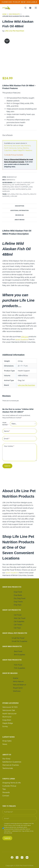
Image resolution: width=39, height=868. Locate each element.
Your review (9, 446)
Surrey (20, 148)
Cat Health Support (22, 182)
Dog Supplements (19, 189)
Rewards (6, 792)
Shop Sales (7, 741)
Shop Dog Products (12, 587)
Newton (26, 148)
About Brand (20, 220)
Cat (9, 194)
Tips (4, 789)
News (5, 744)
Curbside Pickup (9, 786)
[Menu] (36, 8)
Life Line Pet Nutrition (14, 31)
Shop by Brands (10, 673)
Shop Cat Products (12, 610)
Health (26, 194)
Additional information (19, 210)
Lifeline (14, 196)
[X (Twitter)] (17, 857)
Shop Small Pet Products (15, 633)
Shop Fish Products (12, 660)
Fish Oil (19, 194)
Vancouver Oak (18, 146)
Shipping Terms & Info (12, 783)
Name (7, 431)
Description (20, 206)
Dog (13, 194)
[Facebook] (12, 857)
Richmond (8, 146)
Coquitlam (8, 150)
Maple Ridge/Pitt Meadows (22, 150)
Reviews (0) (19, 215)
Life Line (25, 337)
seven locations (22, 339)
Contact (6, 796)
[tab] (20, 206)
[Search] (25, 8)
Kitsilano (27, 146)
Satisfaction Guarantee (12, 762)
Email (7, 439)
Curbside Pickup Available (14, 155)
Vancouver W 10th (10, 707)
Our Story (6, 759)
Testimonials (8, 768)
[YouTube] (27, 857)
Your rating (5, 424)
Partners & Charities (11, 765)
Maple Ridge (8, 723)
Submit (7, 466)
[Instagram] (22, 857)
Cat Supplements (19, 185)
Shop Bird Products (12, 646)
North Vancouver (10, 148)
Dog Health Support (19, 187)
